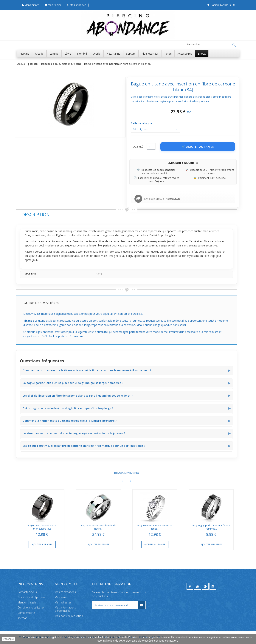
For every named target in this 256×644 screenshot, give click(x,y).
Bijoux (34, 64)
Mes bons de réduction (69, 616)
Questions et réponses (31, 597)
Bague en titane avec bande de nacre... (98, 527)
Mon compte (66, 584)
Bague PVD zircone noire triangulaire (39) (42, 527)
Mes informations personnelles (65, 609)
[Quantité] (151, 147)
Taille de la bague (142, 124)
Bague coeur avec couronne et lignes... (155, 527)
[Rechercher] (234, 45)
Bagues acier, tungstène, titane (61, 64)
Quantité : (139, 147)
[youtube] (198, 586)
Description (36, 215)
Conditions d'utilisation (31, 608)
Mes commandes (65, 592)
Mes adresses (63, 602)
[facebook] (190, 586)
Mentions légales (28, 602)
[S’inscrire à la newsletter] (141, 605)
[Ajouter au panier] (198, 147)
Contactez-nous (27, 592)
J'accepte (8, 639)
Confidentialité (26, 613)
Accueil (22, 64)
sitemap (23, 618)
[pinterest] (205, 586)
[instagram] (213, 586)
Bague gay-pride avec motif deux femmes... (211, 527)
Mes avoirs (61, 597)
